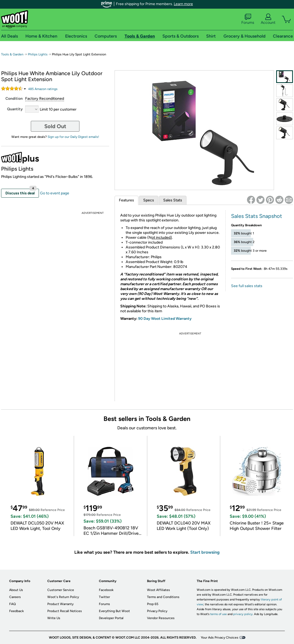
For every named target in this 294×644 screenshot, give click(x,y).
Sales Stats (173, 200)
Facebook (106, 590)
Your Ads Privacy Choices (220, 638)
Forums (248, 19)
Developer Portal (111, 618)
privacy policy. (243, 614)
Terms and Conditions (163, 597)
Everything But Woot (114, 611)
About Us (16, 590)
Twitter (104, 597)
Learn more (183, 4)
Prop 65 (153, 604)
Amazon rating (43, 89)
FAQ (12, 604)
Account (268, 19)
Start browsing (205, 552)
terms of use (218, 614)
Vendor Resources (161, 618)
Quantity (15, 109)
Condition (14, 99)
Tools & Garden (12, 54)
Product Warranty (60, 604)
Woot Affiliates (158, 590)
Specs (149, 200)
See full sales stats (247, 286)
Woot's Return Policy (63, 597)
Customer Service (61, 590)
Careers (15, 597)
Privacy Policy (157, 611)
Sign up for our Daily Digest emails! (73, 137)
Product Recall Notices (65, 611)
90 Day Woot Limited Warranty (165, 319)
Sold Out (55, 126)
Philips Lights (38, 54)
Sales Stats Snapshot (257, 216)
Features (126, 200)
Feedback (16, 611)
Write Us (54, 618)
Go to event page (55, 193)
